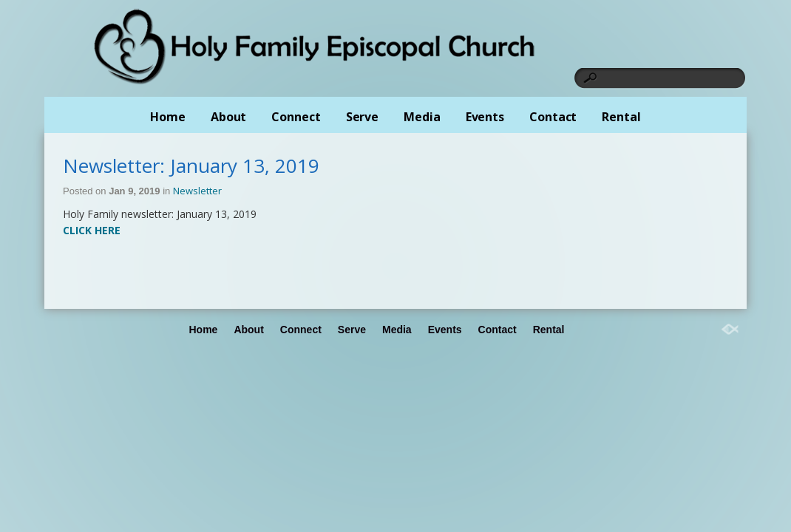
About (229, 117)
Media (422, 117)
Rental (621, 117)
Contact (553, 117)
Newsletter (197, 191)
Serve (363, 117)
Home (168, 117)
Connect (296, 117)
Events (485, 117)
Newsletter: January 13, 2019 (191, 166)
